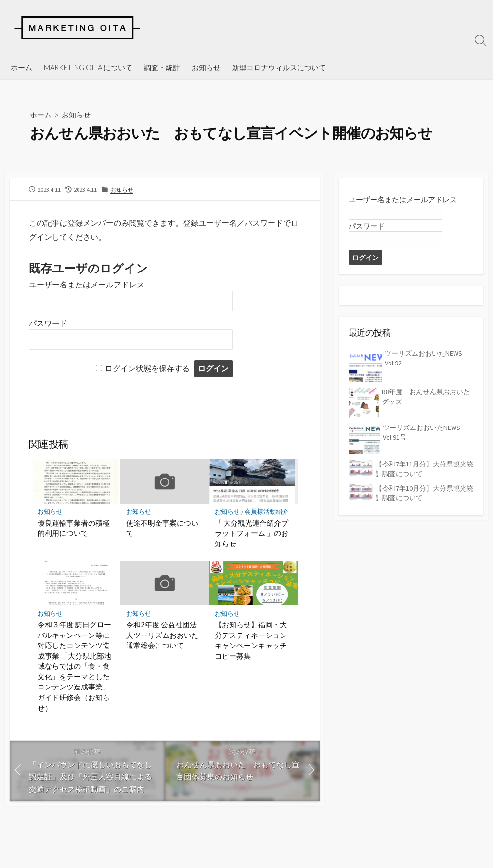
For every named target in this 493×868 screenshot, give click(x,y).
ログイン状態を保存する (147, 369)
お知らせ (206, 67)
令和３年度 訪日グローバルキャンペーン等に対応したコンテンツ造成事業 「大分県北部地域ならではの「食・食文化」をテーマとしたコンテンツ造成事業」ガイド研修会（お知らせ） (74, 667)
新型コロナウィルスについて (279, 67)
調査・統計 (162, 67)
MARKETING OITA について (88, 67)
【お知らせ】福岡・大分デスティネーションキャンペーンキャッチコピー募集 (251, 641)
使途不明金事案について (162, 529)
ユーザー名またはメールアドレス (87, 285)
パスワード (48, 324)
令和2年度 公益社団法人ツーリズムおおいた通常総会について (162, 636)
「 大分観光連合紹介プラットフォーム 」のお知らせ (252, 534)
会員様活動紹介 (267, 512)
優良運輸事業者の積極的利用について (74, 529)
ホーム (21, 67)
